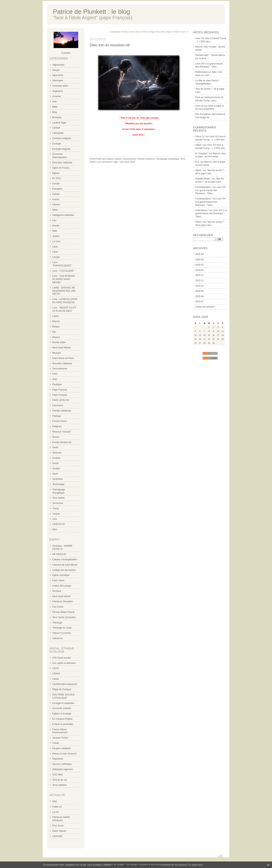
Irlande (56, 226)
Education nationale (62, 163)
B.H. (197, 162)
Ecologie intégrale (61, 149)
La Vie (56, 812)
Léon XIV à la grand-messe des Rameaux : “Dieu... (211, 190)
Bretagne (57, 117)
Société (56, 469)
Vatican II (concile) (62, 633)
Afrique (56, 70)
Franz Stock (58, 580)
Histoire (56, 205)
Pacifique (57, 384)
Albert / (199, 145)
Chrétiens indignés (62, 138)
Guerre (56, 199)
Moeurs (56, 337)
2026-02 (199, 265)
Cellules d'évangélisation (65, 560)
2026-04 (199, 254)
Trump (56, 508)
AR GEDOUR (59, 554)
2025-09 (199, 291)
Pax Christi (58, 607)
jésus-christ (130, 162)
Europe (56, 184)
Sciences (57, 453)
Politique (57, 416)
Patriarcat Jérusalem (63, 601)
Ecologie (57, 144)
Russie (56, 437)
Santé (55, 447)
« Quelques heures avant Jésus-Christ (128, 32)
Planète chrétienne (62, 411)
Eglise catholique (61, 575)
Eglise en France (61, 168)
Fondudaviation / (204, 187)
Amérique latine (60, 86)
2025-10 (199, 286)
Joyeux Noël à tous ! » (177, 32)
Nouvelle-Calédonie (62, 363)
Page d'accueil (157, 32)
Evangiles (57, 189)
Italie (55, 231)
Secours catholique (62, 764)
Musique (57, 353)
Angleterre (58, 91)
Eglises (56, 173)
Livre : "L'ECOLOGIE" (63, 271)
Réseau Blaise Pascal (63, 612)
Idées (55, 210)
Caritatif (56, 128)
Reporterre (58, 759)
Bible (55, 107)
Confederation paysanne (65, 684)
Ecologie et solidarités (63, 703)
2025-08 (199, 296)
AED (55, 801)
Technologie (58, 484)
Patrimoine (58, 405)
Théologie (57, 623)
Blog (55, 112)
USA (55, 519)
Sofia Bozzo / (202, 210)
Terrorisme (58, 503)
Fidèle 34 (57, 807)
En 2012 (57, 178)
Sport (55, 474)
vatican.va (57, 638)
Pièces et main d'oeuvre (64, 754)
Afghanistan (58, 65)
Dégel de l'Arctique (62, 689)
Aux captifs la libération (64, 663)
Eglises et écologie (62, 714)
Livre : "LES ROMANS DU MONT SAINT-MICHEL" (64, 279)
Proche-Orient (59, 421)
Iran (54, 220)
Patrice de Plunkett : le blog (92, 12)
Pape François (60, 390)
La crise (56, 241)
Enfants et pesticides (63, 724)
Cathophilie (58, 133)
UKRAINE (57, 836)
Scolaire (56, 458)
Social (55, 463)
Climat (56, 679)
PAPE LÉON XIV (61, 400)
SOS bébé (58, 775)
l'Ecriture (57, 591)
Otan (55, 379)
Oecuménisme (60, 369)
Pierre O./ (200, 136)
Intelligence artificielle (63, 215)
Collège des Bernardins (64, 570)
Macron (56, 321)
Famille (56, 194)
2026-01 (199, 270)
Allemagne (58, 81)
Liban (55, 247)
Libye (55, 252)
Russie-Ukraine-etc (62, 442)
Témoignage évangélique (168, 159)
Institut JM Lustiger (62, 586)
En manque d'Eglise (62, 719)
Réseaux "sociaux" (62, 432)
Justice (56, 236)
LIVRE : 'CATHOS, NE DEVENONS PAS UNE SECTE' (64, 291)
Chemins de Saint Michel (65, 565)
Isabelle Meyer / (203, 179)
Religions (57, 426)
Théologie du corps (62, 628)
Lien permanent (104, 162)
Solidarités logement (63, 769)
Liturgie (56, 257)
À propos (66, 53)
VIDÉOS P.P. (59, 524)
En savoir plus (195, 865)
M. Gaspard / (202, 153)
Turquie (56, 514)
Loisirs (56, 316)
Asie (54, 102)
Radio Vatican (59, 831)
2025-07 (199, 301)
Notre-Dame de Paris (63, 358)
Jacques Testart (60, 738)
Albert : (199, 170)
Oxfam (56, 743)
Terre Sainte (58, 498)
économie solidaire (62, 708)
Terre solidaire (59, 785)
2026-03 (199, 260)
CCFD (55, 668)
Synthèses (58, 479)
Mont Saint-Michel (61, 348)
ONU (55, 374)
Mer (54, 332)
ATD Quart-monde (61, 658)
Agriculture (58, 75)
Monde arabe (59, 342)
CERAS (56, 674)
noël (122, 162)
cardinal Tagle (59, 123)
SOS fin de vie (60, 780)
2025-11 (199, 281)
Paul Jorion (58, 826)
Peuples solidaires (61, 748)
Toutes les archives (205, 307)
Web (55, 529)
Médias (56, 327)
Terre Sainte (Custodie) (64, 617)
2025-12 (199, 275)
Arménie (57, 96)
